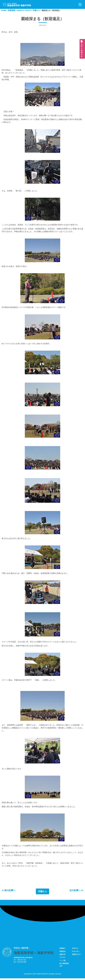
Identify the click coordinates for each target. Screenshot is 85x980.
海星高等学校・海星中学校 (34, 954)
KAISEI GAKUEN (42, 976)
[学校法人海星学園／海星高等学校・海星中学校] (17, 5)
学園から (42, 893)
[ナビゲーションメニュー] (80, 4)
